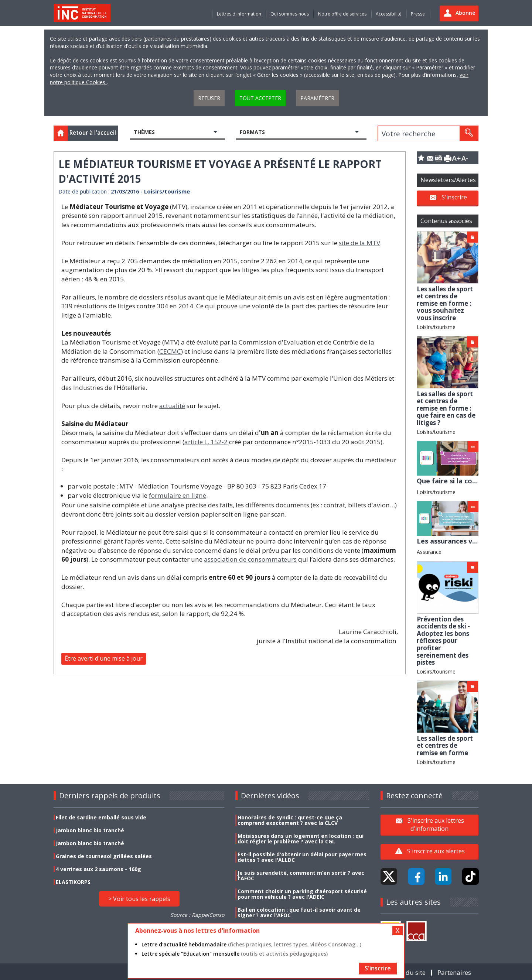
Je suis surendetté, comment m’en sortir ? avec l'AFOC (301, 876)
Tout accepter (260, 98)
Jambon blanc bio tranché (90, 830)
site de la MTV (359, 243)
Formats (252, 132)
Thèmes (144, 132)
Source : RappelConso (197, 915)
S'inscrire (454, 197)
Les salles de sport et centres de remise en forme (445, 746)
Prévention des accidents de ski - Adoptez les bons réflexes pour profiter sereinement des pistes (443, 641)
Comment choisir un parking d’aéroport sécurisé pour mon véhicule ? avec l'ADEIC (302, 894)
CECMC (170, 351)
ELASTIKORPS (73, 882)
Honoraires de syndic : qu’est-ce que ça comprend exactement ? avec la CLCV (290, 820)
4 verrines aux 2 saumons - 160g (98, 869)
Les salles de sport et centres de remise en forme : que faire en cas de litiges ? (446, 408)
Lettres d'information (239, 14)
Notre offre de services (342, 14)
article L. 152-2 (206, 442)
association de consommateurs (250, 559)
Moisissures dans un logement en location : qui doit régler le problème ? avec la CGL (301, 839)
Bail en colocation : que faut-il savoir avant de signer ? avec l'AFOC (299, 912)
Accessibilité (389, 14)
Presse (418, 14)
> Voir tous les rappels (139, 899)
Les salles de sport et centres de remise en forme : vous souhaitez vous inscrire (445, 303)
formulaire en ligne (178, 495)
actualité (172, 406)
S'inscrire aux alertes (436, 851)
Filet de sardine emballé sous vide (101, 817)
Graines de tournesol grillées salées (104, 856)
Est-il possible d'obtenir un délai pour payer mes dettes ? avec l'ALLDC (302, 857)
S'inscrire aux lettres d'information (436, 825)
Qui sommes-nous (290, 14)
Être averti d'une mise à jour (104, 658)
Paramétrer (317, 98)
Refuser (209, 98)
